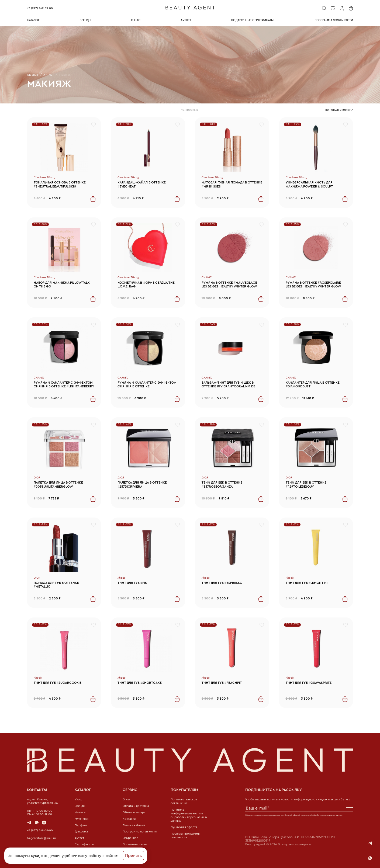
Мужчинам (82, 819)
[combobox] (339, 110)
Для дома (81, 831)
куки (35, 856)
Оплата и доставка (136, 806)
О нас (127, 799)
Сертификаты (84, 844)
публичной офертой (291, 815)
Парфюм (81, 825)
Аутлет (79, 838)
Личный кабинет (134, 825)
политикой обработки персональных (319, 815)
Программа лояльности (140, 831)
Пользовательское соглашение (184, 801)
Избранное (130, 838)
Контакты (129, 819)
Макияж (80, 812)
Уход (78, 799)
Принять (133, 855)
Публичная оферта (184, 827)
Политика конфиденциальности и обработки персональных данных (189, 815)
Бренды (80, 806)
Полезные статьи (135, 844)
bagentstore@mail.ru (41, 838)
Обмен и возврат (135, 812)
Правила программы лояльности (185, 835)
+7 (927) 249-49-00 (40, 8)
